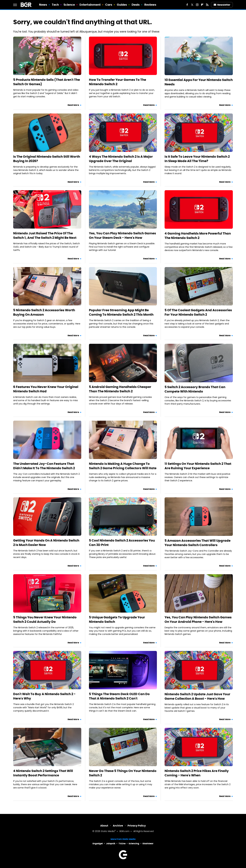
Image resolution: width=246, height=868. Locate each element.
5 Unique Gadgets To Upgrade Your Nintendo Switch (117, 619)
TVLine (122, 844)
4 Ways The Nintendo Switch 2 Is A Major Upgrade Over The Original (121, 159)
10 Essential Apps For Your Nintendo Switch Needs (199, 82)
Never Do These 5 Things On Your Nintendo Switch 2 (123, 773)
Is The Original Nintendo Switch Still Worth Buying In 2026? (47, 159)
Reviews (150, 5)
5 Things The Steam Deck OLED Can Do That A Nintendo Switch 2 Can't (119, 696)
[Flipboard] (202, 5)
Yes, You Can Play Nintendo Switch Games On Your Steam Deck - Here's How (122, 235)
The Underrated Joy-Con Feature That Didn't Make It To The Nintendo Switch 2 (44, 466)
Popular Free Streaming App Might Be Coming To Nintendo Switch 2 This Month (121, 312)
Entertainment (90, 5)
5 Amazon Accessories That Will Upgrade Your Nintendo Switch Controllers (198, 543)
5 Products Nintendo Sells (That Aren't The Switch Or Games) (47, 82)
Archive (118, 826)
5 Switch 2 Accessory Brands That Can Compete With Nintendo (195, 389)
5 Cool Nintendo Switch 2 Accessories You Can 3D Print (122, 543)
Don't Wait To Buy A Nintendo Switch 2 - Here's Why (44, 696)
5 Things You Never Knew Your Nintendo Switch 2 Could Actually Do (45, 619)
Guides (122, 5)
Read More (73, 105)
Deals (136, 5)
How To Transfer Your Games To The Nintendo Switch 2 (118, 82)
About (104, 826)
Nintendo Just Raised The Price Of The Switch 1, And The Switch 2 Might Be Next (45, 235)
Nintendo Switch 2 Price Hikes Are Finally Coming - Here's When (197, 773)
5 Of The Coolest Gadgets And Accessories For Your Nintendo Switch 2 (198, 312)
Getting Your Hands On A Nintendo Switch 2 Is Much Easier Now (46, 543)
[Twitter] (192, 5)
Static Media (108, 831)
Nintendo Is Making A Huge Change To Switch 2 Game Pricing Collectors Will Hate (123, 466)
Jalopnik (111, 844)
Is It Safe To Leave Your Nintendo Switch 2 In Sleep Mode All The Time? (197, 159)
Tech (55, 5)
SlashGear (148, 844)
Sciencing (134, 844)
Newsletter (222, 5)
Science (69, 5)
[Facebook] (187, 5)
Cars (109, 5)
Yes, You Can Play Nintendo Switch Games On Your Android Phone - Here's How (198, 619)
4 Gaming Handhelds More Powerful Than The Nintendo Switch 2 (198, 236)
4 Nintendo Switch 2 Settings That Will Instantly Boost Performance (43, 773)
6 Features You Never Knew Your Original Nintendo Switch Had (46, 389)
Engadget (98, 844)
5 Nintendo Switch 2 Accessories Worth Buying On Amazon (44, 312)
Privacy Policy (137, 826)
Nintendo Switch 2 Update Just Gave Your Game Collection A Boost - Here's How (197, 696)
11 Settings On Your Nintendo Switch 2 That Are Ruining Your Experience (198, 466)
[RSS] (207, 5)
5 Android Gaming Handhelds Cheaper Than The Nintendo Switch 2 (120, 389)
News (43, 5)
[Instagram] (197, 5)
